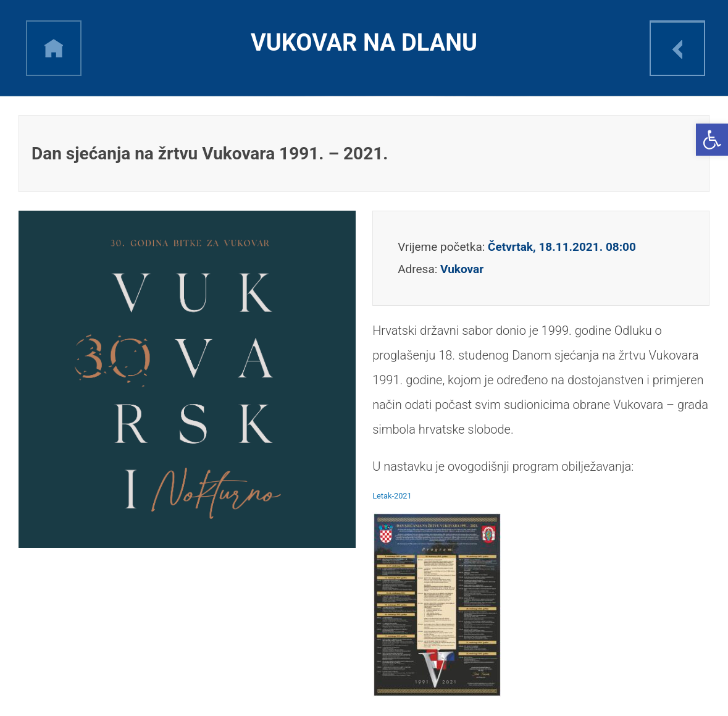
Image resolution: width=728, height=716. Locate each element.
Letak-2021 (392, 496)
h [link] (54, 48)
